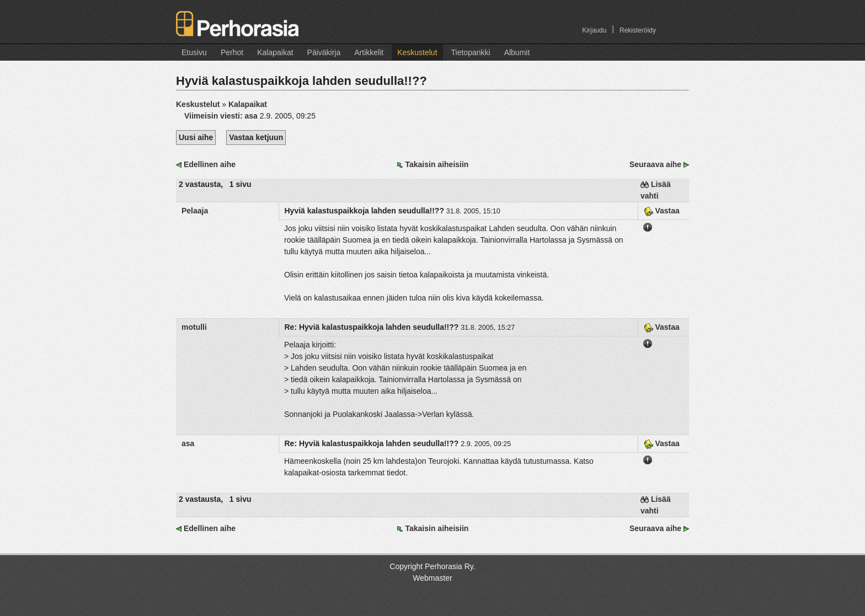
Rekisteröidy (638, 30)
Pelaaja (195, 211)
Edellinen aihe (210, 164)
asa (251, 116)
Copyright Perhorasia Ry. (432, 566)
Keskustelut (417, 52)
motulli (194, 327)
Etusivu (194, 52)
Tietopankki (471, 52)
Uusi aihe (196, 137)
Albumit (517, 52)
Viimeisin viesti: (214, 116)
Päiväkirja (324, 52)
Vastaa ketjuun (256, 137)
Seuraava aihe (655, 164)
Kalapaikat (275, 52)
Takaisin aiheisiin (437, 164)
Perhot (232, 52)
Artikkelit (369, 52)
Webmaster (432, 578)
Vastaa (662, 211)
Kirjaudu (594, 30)
